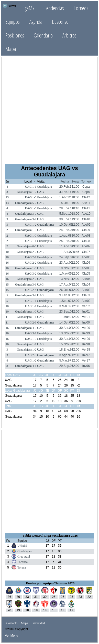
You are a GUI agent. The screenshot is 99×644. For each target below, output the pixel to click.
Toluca (21, 568)
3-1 (34, 285)
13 (7, 197)
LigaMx (28, 8)
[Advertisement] (49, 110)
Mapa (11, 49)
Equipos (13, 22)
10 (7, 252)
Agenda (36, 22)
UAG (28, 187)
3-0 (34, 214)
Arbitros (69, 35)
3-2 (34, 219)
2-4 (34, 290)
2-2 (34, 252)
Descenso (60, 22)
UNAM (22, 546)
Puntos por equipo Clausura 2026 (50, 583)
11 (7, 317)
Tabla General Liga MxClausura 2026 (50, 536)
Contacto (12, 623)
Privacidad (38, 623)
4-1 (34, 366)
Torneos (81, 8)
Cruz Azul (24, 557)
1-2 (34, 192)
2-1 (34, 257)
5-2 (34, 203)
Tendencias (54, 8)
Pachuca (23, 562)
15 (7, 285)
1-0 (34, 197)
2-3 (34, 323)
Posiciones (15, 35)
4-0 (34, 328)
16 (7, 263)
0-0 (34, 246)
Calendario (43, 35)
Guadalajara (45, 187)
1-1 (34, 187)
